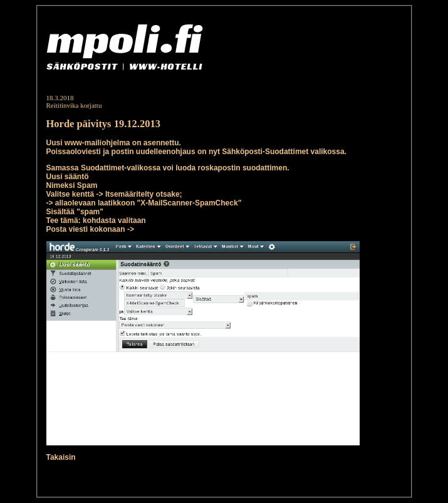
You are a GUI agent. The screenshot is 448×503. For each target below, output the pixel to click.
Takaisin (61, 457)
